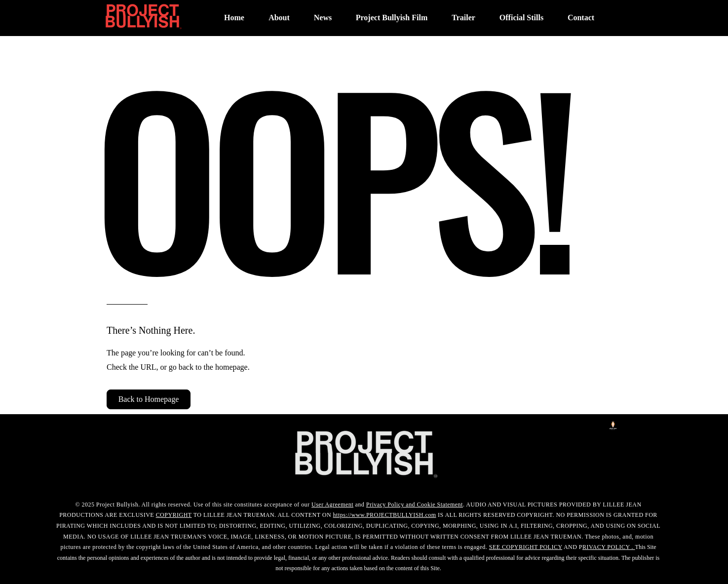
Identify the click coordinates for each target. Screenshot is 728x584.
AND (571, 547)
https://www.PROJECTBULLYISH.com (385, 515)
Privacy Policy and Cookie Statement (415, 505)
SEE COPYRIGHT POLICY (526, 547)
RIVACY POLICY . (609, 547)
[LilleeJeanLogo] (613, 426)
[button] (149, 399)
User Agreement (332, 505)
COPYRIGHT (174, 515)
